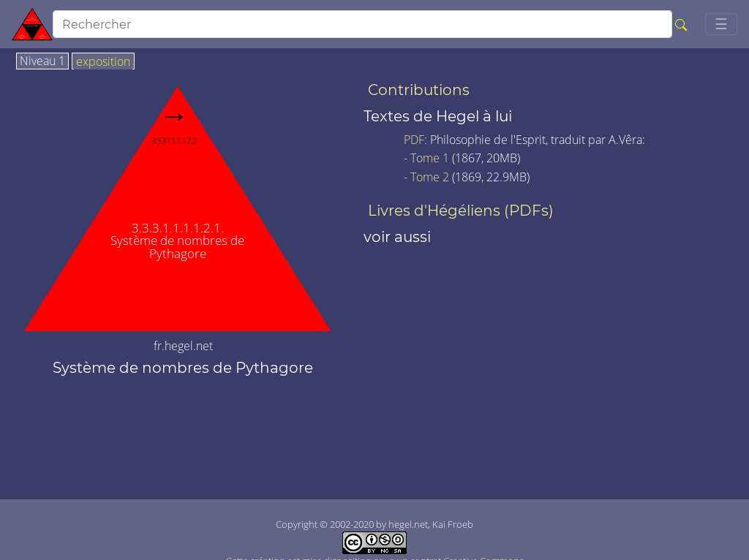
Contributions (419, 90)
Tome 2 (430, 177)
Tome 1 (430, 158)
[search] (362, 24)
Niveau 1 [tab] (42, 61)
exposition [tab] (103, 62)
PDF (414, 140)
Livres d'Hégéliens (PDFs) (461, 211)
